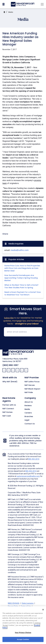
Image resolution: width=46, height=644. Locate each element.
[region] (23, 625)
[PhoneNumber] (3, 4)
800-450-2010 (19, 443)
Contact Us (30, 424)
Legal (27, 420)
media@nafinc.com (20, 250)
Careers (28, 413)
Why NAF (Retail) (10, 382)
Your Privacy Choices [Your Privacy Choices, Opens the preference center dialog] (23, 632)
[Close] (43, 610)
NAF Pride (29, 393)
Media (11, 12)
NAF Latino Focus (32, 382)
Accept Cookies (23, 639)
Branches (29, 417)
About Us (29, 402)
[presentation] (23, 343)
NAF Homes (7, 412)
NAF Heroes (30, 385)
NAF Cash (7, 416)
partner (20, 212)
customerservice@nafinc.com (28, 476)
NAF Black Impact (32, 389)
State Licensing (28, 603)
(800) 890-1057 (10, 365)
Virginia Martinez (27, 73)
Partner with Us (9, 405)
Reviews (28, 406)
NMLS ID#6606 (14, 603)
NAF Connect (8, 409)
